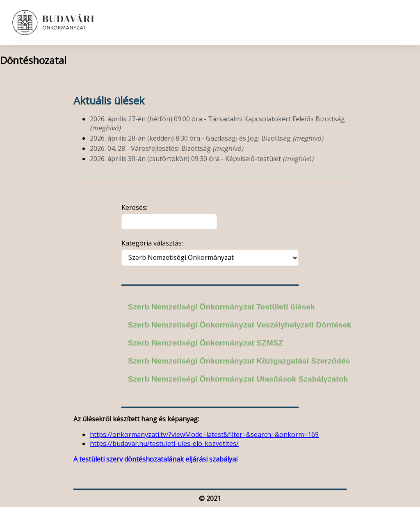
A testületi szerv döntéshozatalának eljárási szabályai (155, 459)
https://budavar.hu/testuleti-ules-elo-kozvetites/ (164, 443)
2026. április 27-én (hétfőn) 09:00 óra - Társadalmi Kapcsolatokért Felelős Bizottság (217, 123)
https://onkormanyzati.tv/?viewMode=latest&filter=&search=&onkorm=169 (204, 434)
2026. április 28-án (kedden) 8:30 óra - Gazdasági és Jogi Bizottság (207, 138)
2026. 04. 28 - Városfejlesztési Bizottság (167, 148)
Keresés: (134, 207)
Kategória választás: (152, 243)
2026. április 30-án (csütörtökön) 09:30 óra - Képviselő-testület (202, 159)
